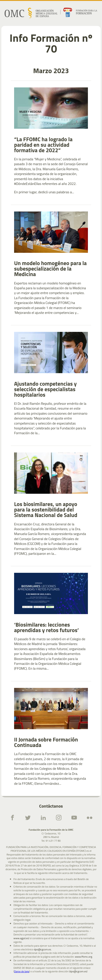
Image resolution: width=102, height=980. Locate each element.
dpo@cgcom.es (43, 950)
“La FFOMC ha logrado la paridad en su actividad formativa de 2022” (43, 145)
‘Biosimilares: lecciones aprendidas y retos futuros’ (46, 627)
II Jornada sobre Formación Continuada (46, 742)
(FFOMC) (20, 553)
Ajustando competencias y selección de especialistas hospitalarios (45, 389)
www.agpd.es (21, 938)
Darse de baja (22, 971)
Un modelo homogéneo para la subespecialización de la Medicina (50, 269)
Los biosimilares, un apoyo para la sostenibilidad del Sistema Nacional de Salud (46, 510)
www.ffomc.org (83, 957)
